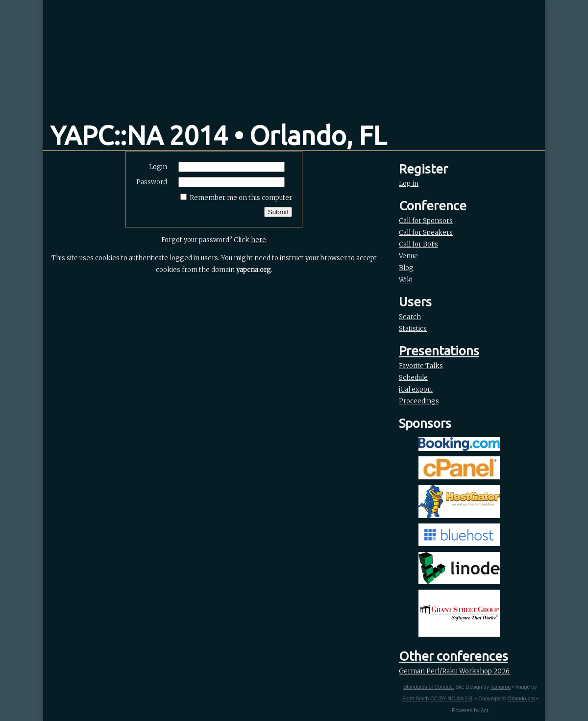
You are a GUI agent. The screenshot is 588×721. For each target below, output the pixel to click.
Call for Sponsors (426, 221)
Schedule (413, 378)
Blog (406, 268)
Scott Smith (416, 698)
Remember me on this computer (241, 198)
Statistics (413, 329)
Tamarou (501, 687)
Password (152, 182)
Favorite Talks (421, 366)
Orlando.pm (521, 698)
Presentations (439, 351)
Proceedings (419, 401)
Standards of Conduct (429, 687)
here (258, 240)
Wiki (406, 280)
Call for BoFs (418, 244)
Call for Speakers (426, 233)
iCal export (416, 389)
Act (484, 710)
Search (410, 317)
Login (158, 167)
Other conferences (453, 656)
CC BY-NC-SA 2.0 (451, 698)
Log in (409, 184)
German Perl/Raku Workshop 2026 (454, 671)
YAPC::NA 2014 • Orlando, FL (219, 135)
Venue (408, 256)
